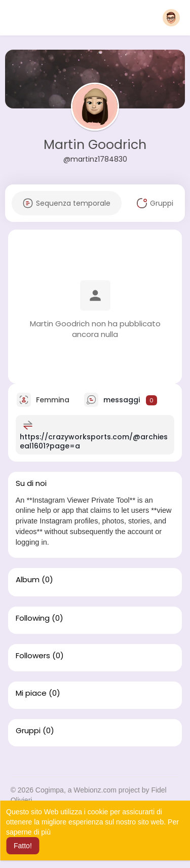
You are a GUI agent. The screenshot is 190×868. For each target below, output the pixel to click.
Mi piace (31, 693)
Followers (33, 656)
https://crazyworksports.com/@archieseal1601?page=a (94, 441)
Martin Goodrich (95, 145)
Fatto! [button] (23, 846)
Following (33, 618)
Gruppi (28, 731)
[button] (171, 18)
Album (28, 580)
